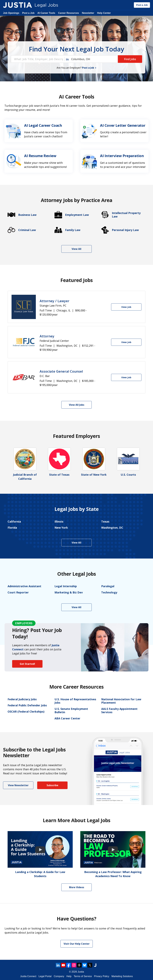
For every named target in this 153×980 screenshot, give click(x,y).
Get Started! (27, 664)
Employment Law (77, 215)
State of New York (94, 475)
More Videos (77, 887)
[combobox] (38, 59)
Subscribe (52, 785)
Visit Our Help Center (77, 944)
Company (59, 976)
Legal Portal (45, 976)
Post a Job (142, 5)
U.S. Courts (128, 475)
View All (76, 249)
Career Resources (69, 13)
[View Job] (126, 307)
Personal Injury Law (125, 230)
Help (69, 976)
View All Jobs (77, 405)
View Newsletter (18, 785)
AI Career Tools (46, 13)
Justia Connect (28, 976)
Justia (81, 972)
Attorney (47, 336)
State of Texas (59, 475)
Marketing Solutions (122, 976)
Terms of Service (83, 976)
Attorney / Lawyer (54, 301)
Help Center (104, 13)
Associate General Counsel (61, 371)
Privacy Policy (102, 976)
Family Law (73, 230)
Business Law (27, 215)
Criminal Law (27, 230)
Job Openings (11, 13)
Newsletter (88, 13)
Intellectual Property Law (126, 215)
